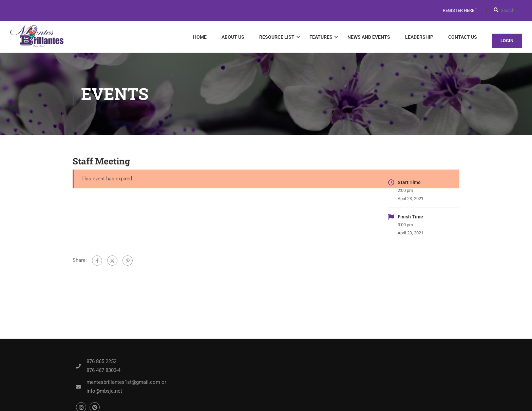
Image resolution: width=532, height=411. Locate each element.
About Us (233, 37)
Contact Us (463, 37)
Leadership (419, 37)
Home (200, 37)
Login (507, 41)
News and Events (369, 37)
